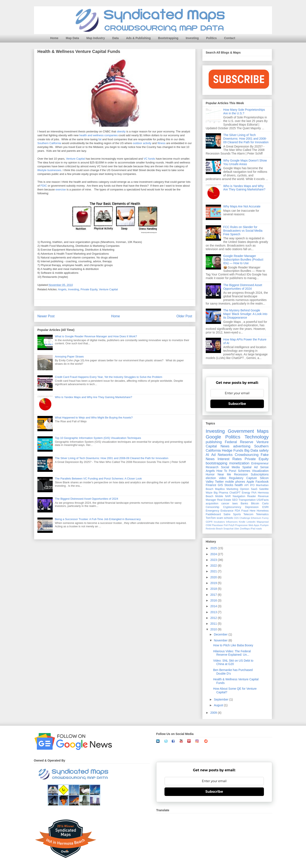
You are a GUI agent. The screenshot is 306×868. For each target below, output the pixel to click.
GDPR (209, 522)
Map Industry (96, 38)
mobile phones (235, 482)
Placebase (217, 525)
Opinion (244, 489)
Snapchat (228, 529)
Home (54, 38)
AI (207, 455)
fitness (161, 143)
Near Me (224, 474)
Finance (211, 485)
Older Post (184, 316)
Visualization (260, 471)
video (222, 478)
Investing (192, 38)
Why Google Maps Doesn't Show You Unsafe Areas (245, 162)
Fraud (245, 511)
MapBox (220, 489)
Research (212, 467)
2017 (214, 595)
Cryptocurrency (232, 507)
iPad (253, 529)
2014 (214, 606)
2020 (214, 577)
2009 (214, 713)
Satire (227, 514)
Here (253, 511)
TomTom (211, 518)
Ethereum (256, 518)
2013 (214, 612)
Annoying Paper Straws (69, 357)
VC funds (149, 159)
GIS (220, 485)
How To (222, 471)
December (221, 634)
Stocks (229, 485)
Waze (209, 493)
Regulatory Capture (243, 478)
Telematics (262, 514)
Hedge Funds (233, 450)
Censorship (212, 507)
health (239, 485)
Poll (226, 525)
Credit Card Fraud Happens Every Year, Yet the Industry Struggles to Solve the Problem (108, 377)
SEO (235, 500)
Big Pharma (221, 493)
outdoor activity (142, 143)
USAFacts (263, 500)
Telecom (248, 514)
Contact (229, 38)
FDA (237, 511)
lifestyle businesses (49, 170)
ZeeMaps (245, 529)
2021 (214, 571)
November (221, 640)
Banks (244, 503)
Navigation (239, 496)
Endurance (227, 511)
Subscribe (237, 404)
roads (259, 529)
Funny (265, 518)
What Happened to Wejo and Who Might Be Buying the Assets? (94, 418)
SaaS (254, 489)
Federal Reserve (239, 442)
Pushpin (264, 525)
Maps (263, 431)
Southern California (49, 143)
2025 (214, 548)
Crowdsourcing (247, 455)
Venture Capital (75, 159)
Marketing (232, 489)
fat (100, 140)
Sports (237, 514)
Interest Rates (230, 459)
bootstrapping (217, 463)
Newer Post (46, 316)
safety (264, 450)
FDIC (44, 186)
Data (115, 38)
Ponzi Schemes (240, 471)
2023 (214, 560)
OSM (208, 525)
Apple (250, 482)
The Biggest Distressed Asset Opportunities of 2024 (86, 499)
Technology (257, 437)
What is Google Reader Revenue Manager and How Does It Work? (96, 336)
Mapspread (263, 522)
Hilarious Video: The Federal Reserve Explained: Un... (232, 653)
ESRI (266, 507)
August (219, 705)
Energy (246, 493)
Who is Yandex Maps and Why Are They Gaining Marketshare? (93, 397)
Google (213, 437)
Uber (237, 529)
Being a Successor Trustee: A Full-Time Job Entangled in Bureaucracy (98, 519)
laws (235, 503)
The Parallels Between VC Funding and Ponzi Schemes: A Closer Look (98, 479)
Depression (252, 507)
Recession (241, 474)
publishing (214, 442)
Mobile (219, 496)
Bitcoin (255, 503)
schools (229, 518)
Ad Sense (261, 467)
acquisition (212, 503)
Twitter (219, 482)
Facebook (262, 482)
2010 (214, 629)
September (221, 699)
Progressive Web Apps (247, 525)
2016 (214, 600)
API (246, 485)
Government (241, 431)
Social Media (230, 467)
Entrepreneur (260, 463)
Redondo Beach (214, 529)
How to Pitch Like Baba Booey (233, 645)
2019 (214, 583)
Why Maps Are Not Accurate (242, 206)
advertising (242, 446)
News (225, 446)
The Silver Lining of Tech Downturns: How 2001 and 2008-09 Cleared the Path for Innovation (112, 458)
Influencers (232, 522)
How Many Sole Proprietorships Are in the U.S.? (244, 111)
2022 (214, 566)
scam (220, 518)
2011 (214, 624)
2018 (214, 589)
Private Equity (89, 289)
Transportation (247, 500)
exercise (61, 190)
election (211, 478)
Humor (210, 474)
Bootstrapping (168, 38)
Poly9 (231, 525)
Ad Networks (222, 455)
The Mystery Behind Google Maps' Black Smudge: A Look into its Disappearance (245, 314)
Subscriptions (260, 474)
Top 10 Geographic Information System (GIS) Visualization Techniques (98, 438)
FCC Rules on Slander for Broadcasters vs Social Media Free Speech (243, 231)
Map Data (72, 38)
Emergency (212, 511)
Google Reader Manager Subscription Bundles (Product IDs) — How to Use (243, 260)
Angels (62, 289)
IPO (252, 485)
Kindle (242, 522)
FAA (254, 493)
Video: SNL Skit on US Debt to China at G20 (233, 662)
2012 (214, 618)
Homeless (263, 511)
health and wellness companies (98, 135)
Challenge (245, 518)
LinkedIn (251, 522)
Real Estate (224, 500)
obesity (121, 132)
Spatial (247, 467)
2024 (214, 554)
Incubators (219, 522)
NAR (228, 496)
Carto (265, 503)
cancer (225, 503)
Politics (211, 38)
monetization (239, 463)
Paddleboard (213, 514)
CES (236, 518)
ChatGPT (235, 493)
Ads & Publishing (138, 38)
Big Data (251, 450)
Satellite (264, 489)
